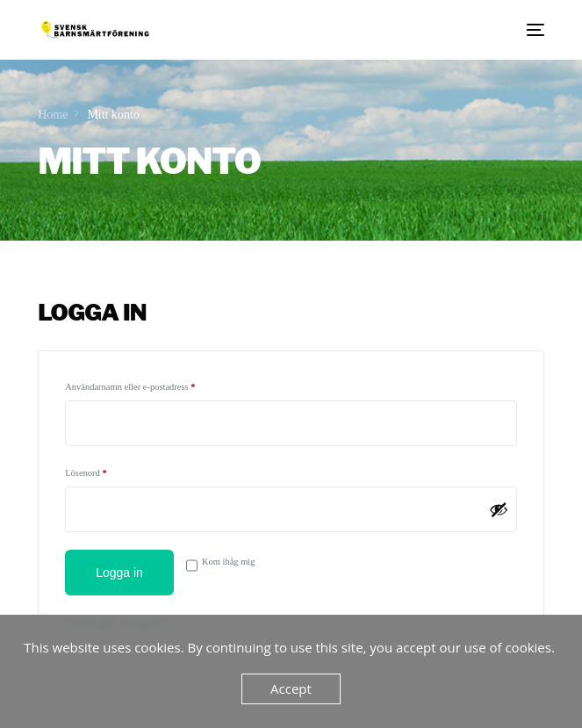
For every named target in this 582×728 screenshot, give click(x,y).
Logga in (119, 573)
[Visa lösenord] (499, 509)
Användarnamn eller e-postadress (154, 385)
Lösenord (110, 471)
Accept (291, 688)
